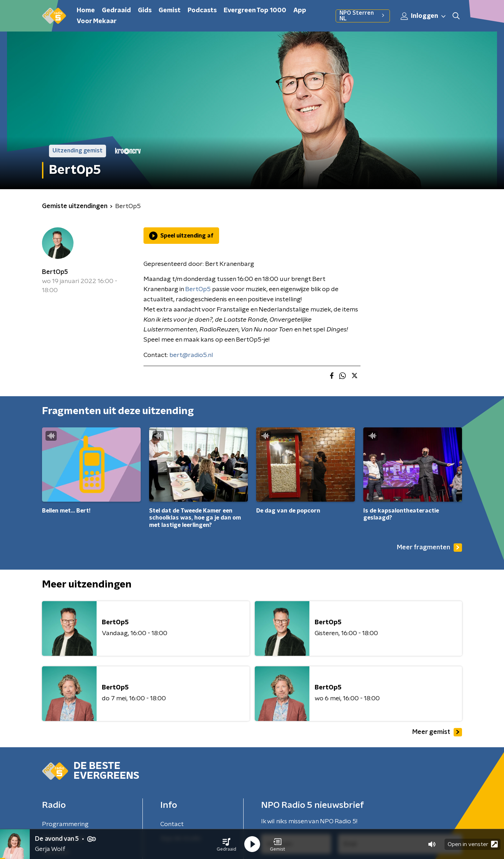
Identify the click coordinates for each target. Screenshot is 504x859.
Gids (145, 11)
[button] (226, 844)
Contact (172, 824)
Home (86, 11)
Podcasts (202, 11)
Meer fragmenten (429, 548)
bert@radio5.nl (191, 355)
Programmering (65, 824)
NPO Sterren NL (363, 16)
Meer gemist (437, 732)
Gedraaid (116, 11)
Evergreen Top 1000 (255, 11)
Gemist (170, 11)
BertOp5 (55, 272)
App (300, 11)
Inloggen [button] (423, 16)
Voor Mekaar (97, 21)
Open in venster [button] (473, 844)
